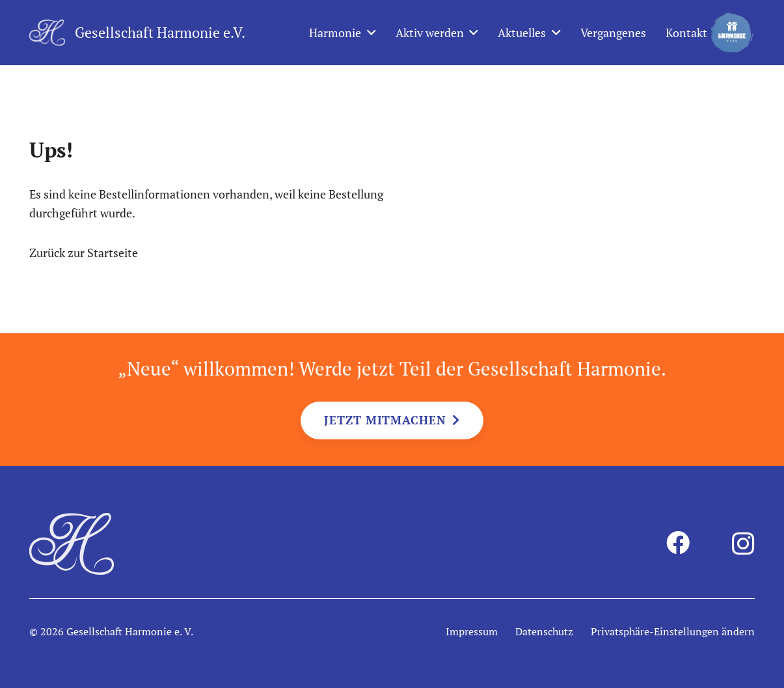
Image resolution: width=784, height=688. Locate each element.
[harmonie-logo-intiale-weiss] (47, 33)
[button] (369, 33)
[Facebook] (678, 543)
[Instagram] (743, 544)
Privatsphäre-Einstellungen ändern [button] (673, 631)
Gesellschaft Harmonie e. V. (130, 631)
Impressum (472, 631)
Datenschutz (544, 631)
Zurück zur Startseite (84, 253)
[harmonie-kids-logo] (732, 33)
